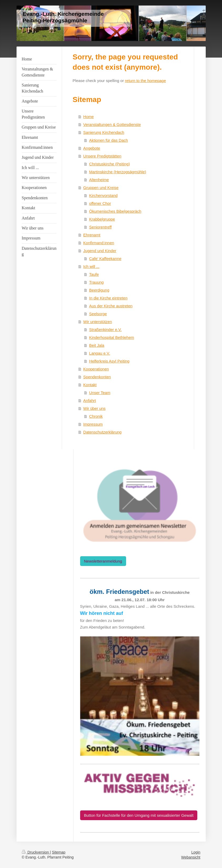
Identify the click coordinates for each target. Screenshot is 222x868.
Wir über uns (94, 408)
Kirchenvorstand (103, 195)
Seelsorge (98, 314)
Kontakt (90, 385)
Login (196, 852)
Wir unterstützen (98, 322)
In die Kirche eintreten (108, 298)
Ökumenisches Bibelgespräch (115, 211)
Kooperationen (96, 369)
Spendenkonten (97, 377)
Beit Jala (97, 345)
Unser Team (100, 393)
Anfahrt (90, 400)
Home (89, 117)
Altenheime (99, 180)
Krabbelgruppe (102, 219)
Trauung (96, 282)
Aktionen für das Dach (109, 140)
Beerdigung (99, 290)
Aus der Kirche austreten (111, 306)
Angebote (92, 148)
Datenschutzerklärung (102, 432)
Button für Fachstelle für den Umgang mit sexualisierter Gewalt (139, 815)
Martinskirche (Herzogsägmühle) (118, 172)
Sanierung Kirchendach (104, 132)
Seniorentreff (100, 227)
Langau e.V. (100, 353)
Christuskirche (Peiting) (109, 164)
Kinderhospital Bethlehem (112, 337)
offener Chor (100, 203)
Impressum (93, 424)
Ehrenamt (92, 235)
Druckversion (36, 852)
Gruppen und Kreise (101, 188)
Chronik (96, 416)
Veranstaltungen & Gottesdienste (112, 124)
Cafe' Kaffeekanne (105, 259)
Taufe (94, 274)
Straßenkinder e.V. (105, 330)
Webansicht (191, 857)
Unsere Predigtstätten (102, 156)
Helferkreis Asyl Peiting (109, 361)
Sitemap (59, 852)
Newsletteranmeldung (103, 561)
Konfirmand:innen (99, 243)
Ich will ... (91, 266)
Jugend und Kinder (100, 251)
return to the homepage (146, 81)
